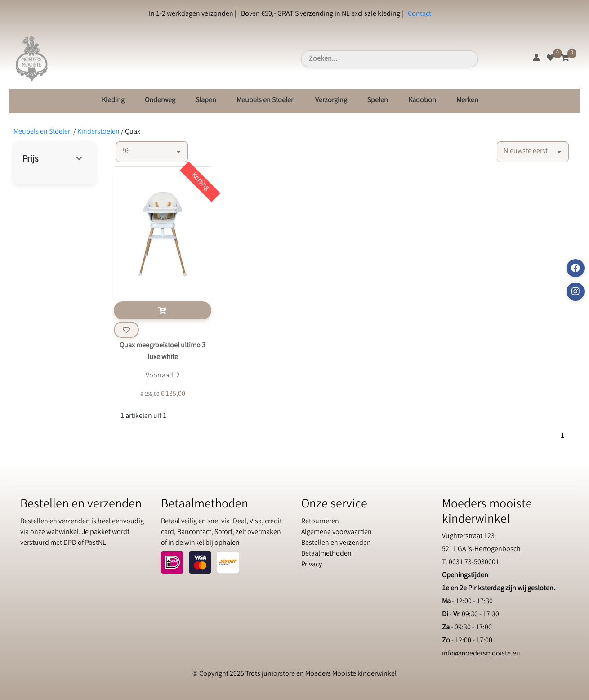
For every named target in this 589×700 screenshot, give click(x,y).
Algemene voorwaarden (337, 532)
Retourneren (320, 522)
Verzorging (331, 101)
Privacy (312, 565)
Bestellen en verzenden (336, 543)
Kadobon (422, 101)
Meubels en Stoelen (266, 101)
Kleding (113, 101)
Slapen (206, 101)
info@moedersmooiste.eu (481, 654)
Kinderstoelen (98, 132)
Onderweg (160, 101)
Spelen (378, 101)
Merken (467, 101)
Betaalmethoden (326, 554)
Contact (419, 14)
